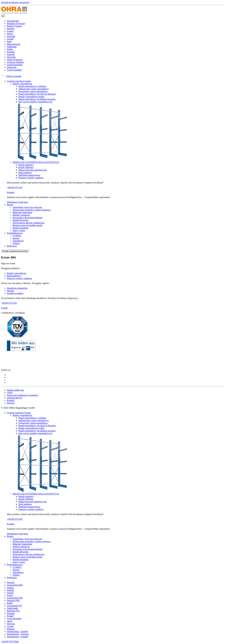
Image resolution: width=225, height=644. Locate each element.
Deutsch (11, 582)
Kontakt (18, 76)
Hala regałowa (25, 173)
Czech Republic (14, 619)
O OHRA (17, 236)
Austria (10, 588)
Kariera (16, 238)
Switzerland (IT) (14, 606)
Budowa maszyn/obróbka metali (27, 225)
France (10, 595)
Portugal (11, 613)
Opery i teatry (19, 230)
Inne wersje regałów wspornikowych (35, 102)
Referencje (12, 246)
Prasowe (11, 403)
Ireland (10, 593)
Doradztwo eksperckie (17, 288)
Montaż (10, 291)
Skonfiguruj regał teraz (18, 202)
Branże (10, 205)
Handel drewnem (21, 220)
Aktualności (18, 241)
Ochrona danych (14, 398)
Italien (10, 603)
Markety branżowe (21, 215)
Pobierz (8, 76)
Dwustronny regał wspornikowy (33, 91)
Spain (9, 621)
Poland (10, 616)
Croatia (10, 626)
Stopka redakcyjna (15, 390)
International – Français (18, 634)
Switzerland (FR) (15, 598)
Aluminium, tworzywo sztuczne (27, 207)
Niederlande (12, 608)
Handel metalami (21, 228)
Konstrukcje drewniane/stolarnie (28, 218)
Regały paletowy (26, 165)
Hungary (11, 629)
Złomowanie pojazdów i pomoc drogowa (31, 210)
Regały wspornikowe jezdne (31, 97)
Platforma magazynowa (29, 175)
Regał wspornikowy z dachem (32, 86)
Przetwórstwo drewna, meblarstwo (29, 223)
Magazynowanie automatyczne (33, 170)
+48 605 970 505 (15, 187)
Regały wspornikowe (22, 84)
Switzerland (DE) (15, 585)
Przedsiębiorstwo (15, 233)
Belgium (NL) (13, 611)
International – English (17, 631)
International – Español (18, 637)
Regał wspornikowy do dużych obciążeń (37, 94)
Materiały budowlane (22, 212)
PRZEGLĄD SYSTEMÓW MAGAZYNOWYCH (36, 162)
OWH (10, 393)
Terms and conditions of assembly (23, 395)
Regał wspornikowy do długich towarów (37, 99)
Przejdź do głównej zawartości (15, 2)
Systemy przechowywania (19, 81)
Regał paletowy (14, 276)
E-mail (4, 308)
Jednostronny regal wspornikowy (34, 89)
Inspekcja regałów (15, 293)
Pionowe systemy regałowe (31, 178)
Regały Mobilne (26, 167)
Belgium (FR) (13, 600)
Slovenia (11, 624)
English (10, 590)
